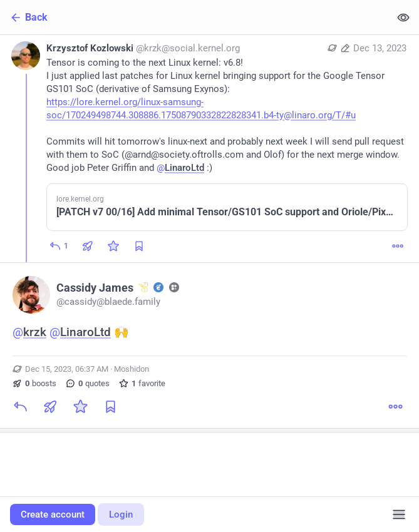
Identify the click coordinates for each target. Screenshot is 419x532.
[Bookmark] (110, 407)
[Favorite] (113, 246)
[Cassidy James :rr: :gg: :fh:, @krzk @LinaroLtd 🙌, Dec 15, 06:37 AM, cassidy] (209, 347)
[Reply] (59, 246)
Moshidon (132, 369)
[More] (398, 246)
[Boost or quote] (88, 246)
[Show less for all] (403, 17)
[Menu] (399, 514)
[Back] (195, 17)
